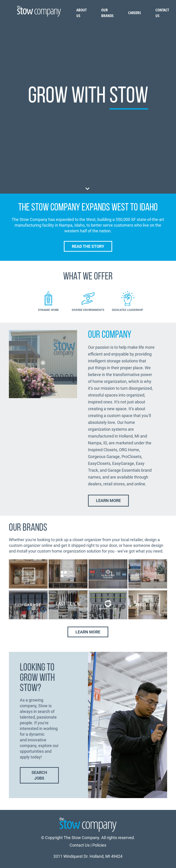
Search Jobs (39, 775)
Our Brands (107, 13)
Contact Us (80, 845)
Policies (99, 845)
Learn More (108, 501)
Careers (135, 13)
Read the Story (88, 246)
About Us (82, 13)
